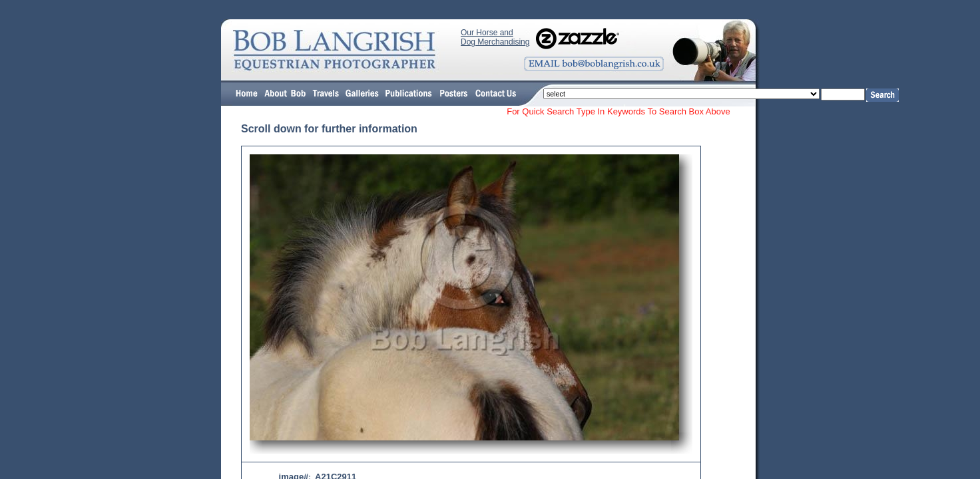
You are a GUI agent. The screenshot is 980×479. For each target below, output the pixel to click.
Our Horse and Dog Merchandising (495, 37)
